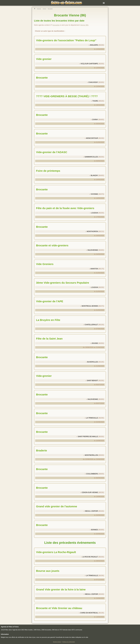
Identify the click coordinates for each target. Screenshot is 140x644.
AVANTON (94, 269)
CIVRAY (95, 120)
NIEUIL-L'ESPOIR (91, 511)
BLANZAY (94, 175)
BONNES (95, 530)
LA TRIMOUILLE (92, 418)
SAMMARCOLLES (91, 157)
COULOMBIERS (92, 474)
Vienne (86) (84, 25)
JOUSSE (95, 343)
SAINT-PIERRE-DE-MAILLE (88, 437)
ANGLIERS (94, 45)
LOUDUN (95, 213)
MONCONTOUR (92, 138)
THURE (95, 101)
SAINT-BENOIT (92, 381)
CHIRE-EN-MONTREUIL (89, 613)
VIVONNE (94, 194)
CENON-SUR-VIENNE (90, 492)
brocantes (56, 25)
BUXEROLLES (93, 362)
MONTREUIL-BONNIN (90, 306)
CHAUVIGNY (93, 82)
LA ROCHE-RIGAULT (90, 557)
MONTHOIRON (92, 231)
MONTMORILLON (91, 455)
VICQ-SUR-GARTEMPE (89, 64)
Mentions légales (57, 642)
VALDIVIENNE (93, 250)
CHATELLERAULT (91, 325)
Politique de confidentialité (69, 642)
